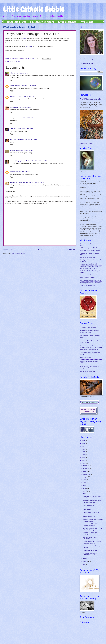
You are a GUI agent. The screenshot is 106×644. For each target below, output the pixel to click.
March (85, 491)
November (86, 468)
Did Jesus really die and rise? (88, 248)
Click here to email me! (86, 63)
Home (40, 249)
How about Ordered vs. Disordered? (90, 509)
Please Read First (16, 22)
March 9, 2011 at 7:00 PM (40, 161)
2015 (83, 452)
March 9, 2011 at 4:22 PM (25, 129)
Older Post (72, 249)
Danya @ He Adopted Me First (19, 183)
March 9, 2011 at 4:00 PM (24, 107)
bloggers (13, 61)
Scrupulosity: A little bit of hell (88, 264)
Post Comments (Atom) (18, 254)
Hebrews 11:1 (14, 96)
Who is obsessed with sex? (88, 257)
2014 (83, 455)
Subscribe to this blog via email (89, 59)
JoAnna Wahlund (15, 86)
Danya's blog (29, 46)
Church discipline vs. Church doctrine (91, 280)
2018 (83, 443)
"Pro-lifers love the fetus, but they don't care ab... (93, 513)
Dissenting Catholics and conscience (90, 283)
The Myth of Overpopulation (88, 285)
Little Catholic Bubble (34, 9)
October (86, 471)
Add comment (10, 192)
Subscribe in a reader (86, 143)
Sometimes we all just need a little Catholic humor (93, 520)
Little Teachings (67, 22)
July (85, 480)
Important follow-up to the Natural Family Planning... (93, 529)
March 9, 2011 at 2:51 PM (21, 73)
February (86, 558)
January (86, 561)
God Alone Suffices (16, 139)
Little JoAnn (13, 129)
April (85, 488)
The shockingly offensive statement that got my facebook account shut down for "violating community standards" (91, 348)
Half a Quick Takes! (85, 358)
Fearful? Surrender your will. (90, 99)
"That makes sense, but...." (91, 550)
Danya (24, 38)
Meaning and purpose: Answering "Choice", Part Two (89, 331)
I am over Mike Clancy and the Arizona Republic (89, 342)
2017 (83, 446)
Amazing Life (14, 150)
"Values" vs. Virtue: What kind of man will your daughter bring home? (91, 267)
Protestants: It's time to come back (90, 251)
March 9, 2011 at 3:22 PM (26, 96)
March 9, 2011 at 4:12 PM (25, 118)
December (86, 466)
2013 (83, 458)
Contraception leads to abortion (89, 275)
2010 (83, 565)
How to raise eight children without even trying (91, 525)
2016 (83, 449)
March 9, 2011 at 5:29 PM (30, 139)
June (85, 483)
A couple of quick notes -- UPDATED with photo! (90, 554)
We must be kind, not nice (87, 278)
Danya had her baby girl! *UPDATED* (90, 534)
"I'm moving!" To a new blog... (88, 327)
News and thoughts (89, 505)
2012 (83, 460)
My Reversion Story (42, 22)
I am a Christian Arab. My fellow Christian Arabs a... (92, 542)
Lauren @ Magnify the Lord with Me (21, 161)
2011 (83, 463)
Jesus (85, 493)
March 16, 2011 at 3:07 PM (37, 183)
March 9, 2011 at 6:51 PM (26, 150)
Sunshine (13, 172)
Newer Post (8, 249)
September (87, 474)
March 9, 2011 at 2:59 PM (28, 86)
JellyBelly (13, 107)
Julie (11, 73)
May (85, 485)
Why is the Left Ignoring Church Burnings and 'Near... (92, 502)
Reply (11, 80)
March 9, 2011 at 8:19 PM (24, 172)
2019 (83, 441)
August (86, 477)
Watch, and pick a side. (90, 517)
